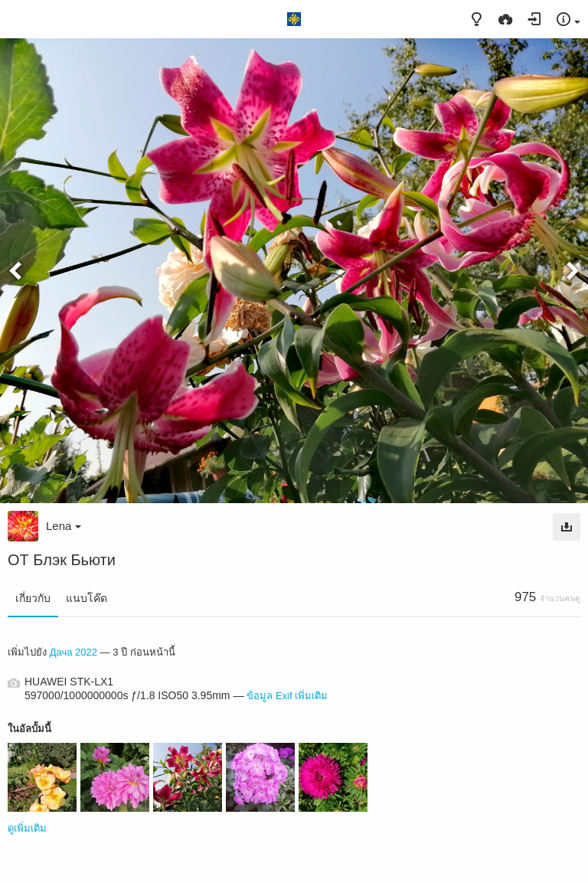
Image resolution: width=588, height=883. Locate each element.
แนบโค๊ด (87, 598)
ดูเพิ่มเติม (27, 828)
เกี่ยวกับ (33, 598)
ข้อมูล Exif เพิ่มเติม (287, 696)
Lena (64, 526)
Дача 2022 (73, 652)
